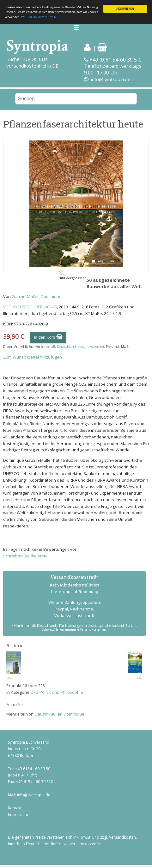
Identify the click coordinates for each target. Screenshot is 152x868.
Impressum (18, 814)
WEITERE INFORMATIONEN (39, 17)
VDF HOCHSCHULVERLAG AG (30, 307)
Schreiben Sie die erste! (26, 556)
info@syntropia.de (111, 79)
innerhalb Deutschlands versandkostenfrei (73, 347)
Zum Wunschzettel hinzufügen (33, 357)
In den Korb (48, 337)
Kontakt (15, 808)
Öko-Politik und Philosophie (57, 692)
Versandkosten (122, 837)
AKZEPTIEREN (125, 9)
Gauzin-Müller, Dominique (37, 296)
